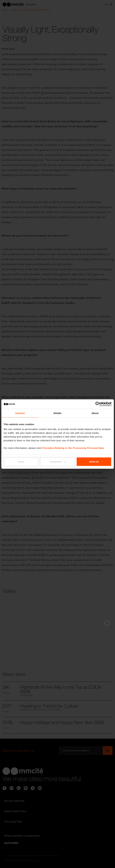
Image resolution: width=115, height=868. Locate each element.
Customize (58, 462)
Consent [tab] (20, 413)
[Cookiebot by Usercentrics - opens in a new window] (98, 404)
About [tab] (95, 413)
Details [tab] (58, 413)
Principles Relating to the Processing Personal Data (73, 448)
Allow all (94, 462)
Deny (21, 462)
